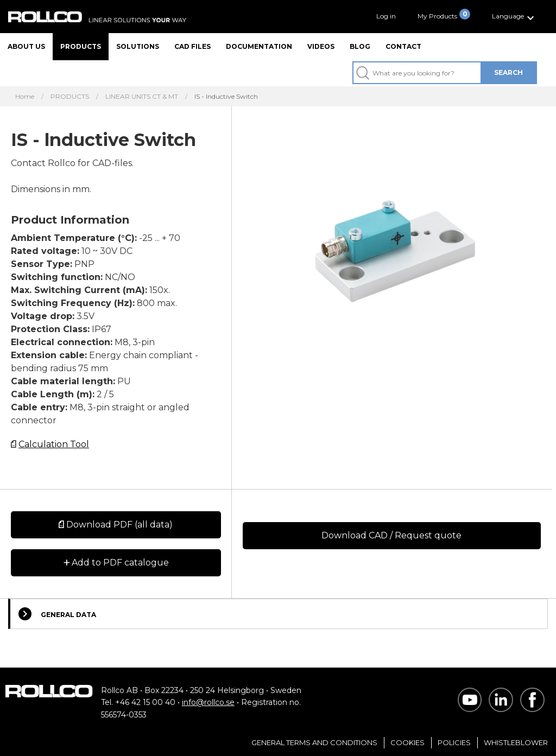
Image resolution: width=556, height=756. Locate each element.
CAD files (192, 46)
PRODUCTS (70, 97)
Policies (454, 742)
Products (81, 46)
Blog (360, 46)
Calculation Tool (54, 444)
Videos (321, 46)
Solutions (138, 46)
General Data (57, 614)
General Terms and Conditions (314, 742)
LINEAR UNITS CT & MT (142, 97)
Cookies (407, 742)
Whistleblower (516, 742)
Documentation (259, 46)
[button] (514, 17)
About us (26, 46)
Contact (403, 46)
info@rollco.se (208, 702)
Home (25, 97)
